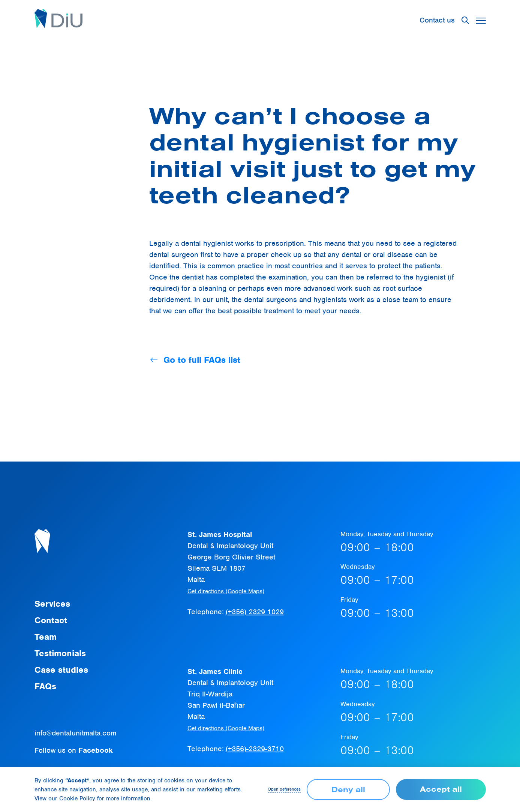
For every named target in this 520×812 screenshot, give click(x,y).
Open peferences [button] (284, 789)
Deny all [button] (348, 789)
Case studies (61, 670)
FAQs (45, 686)
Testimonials (60, 653)
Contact (51, 620)
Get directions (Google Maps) (226, 591)
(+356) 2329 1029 (255, 612)
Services (52, 604)
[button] (465, 20)
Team (46, 637)
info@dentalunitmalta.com (75, 733)
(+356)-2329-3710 (255, 749)
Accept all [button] (441, 789)
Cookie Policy (77, 798)
